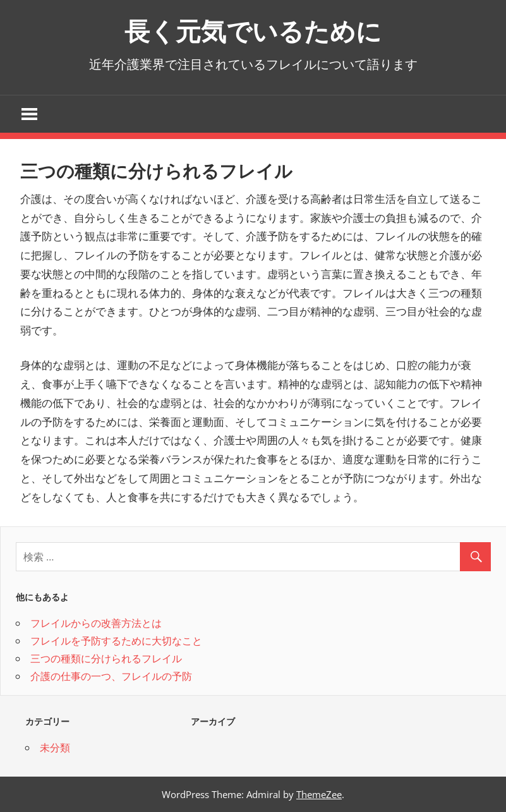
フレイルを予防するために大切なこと (116, 641)
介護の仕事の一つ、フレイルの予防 (111, 676)
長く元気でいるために (253, 31)
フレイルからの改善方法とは (96, 623)
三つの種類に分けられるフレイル (106, 658)
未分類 (55, 748)
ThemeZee (319, 794)
